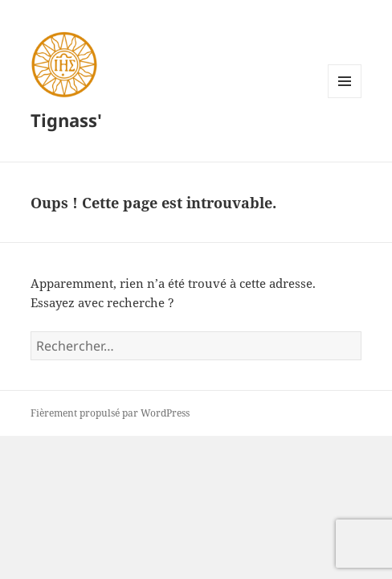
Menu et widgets (345, 98)
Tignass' (66, 120)
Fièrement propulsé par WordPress (110, 413)
